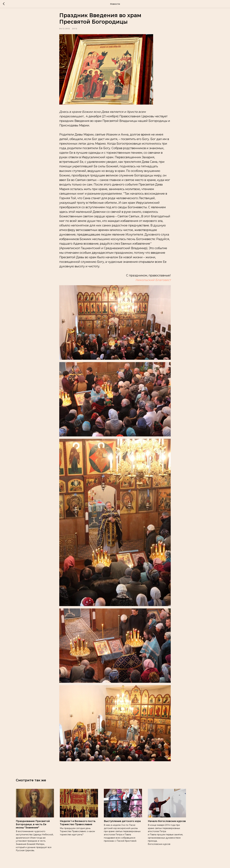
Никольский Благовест (153, 282)
